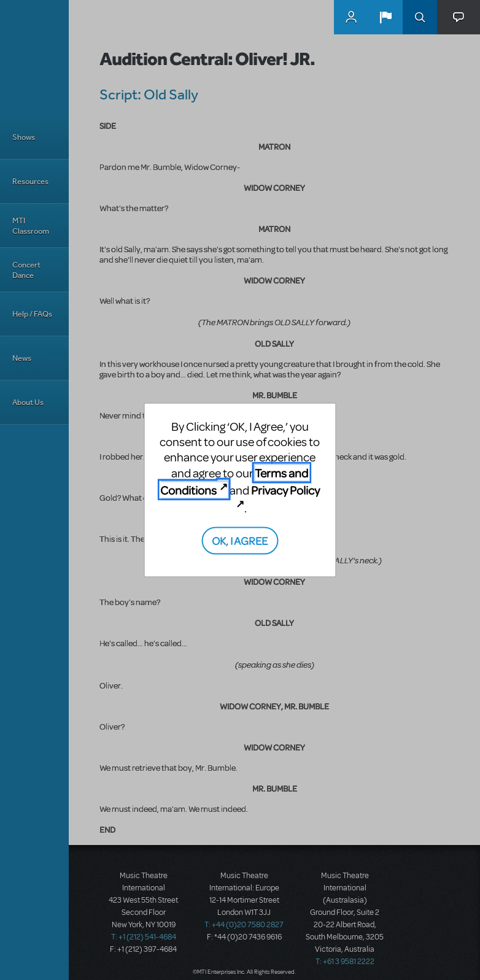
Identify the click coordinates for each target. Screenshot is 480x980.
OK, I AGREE (240, 540)
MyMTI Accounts (351, 17)
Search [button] (420, 17)
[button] (385, 17)
